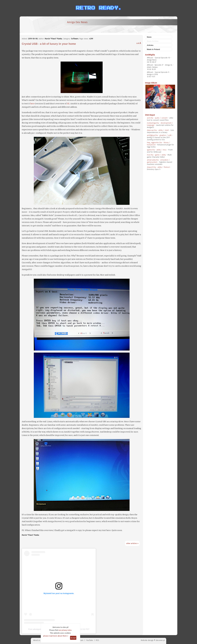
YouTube (90, 640)
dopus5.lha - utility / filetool (158, 167)
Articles (150, 45)
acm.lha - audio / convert (157, 118)
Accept (73, 638)
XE (68, 104)
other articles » (132, 543)
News (149, 37)
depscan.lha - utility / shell (158, 130)
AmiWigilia (150, 55)
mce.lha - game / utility (156, 155)
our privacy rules (65, 630)
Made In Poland (153, 49)
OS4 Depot (150, 115)
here (32, 104)
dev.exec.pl (160, 640)
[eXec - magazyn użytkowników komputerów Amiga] (36, 25)
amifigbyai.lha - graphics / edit (159, 135)
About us (37, 640)
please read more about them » (56, 636)
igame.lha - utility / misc (157, 150)
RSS (97, 640)
